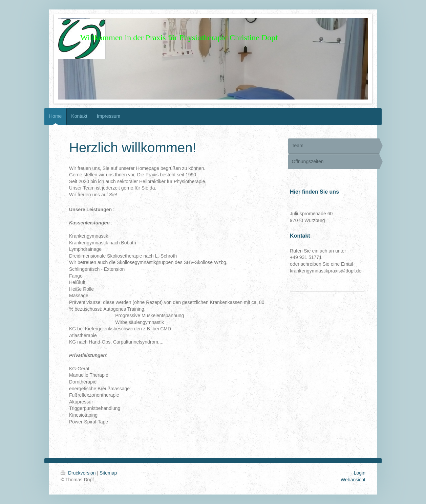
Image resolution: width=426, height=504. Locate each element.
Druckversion (79, 473)
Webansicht (353, 480)
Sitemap (108, 473)
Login (360, 473)
